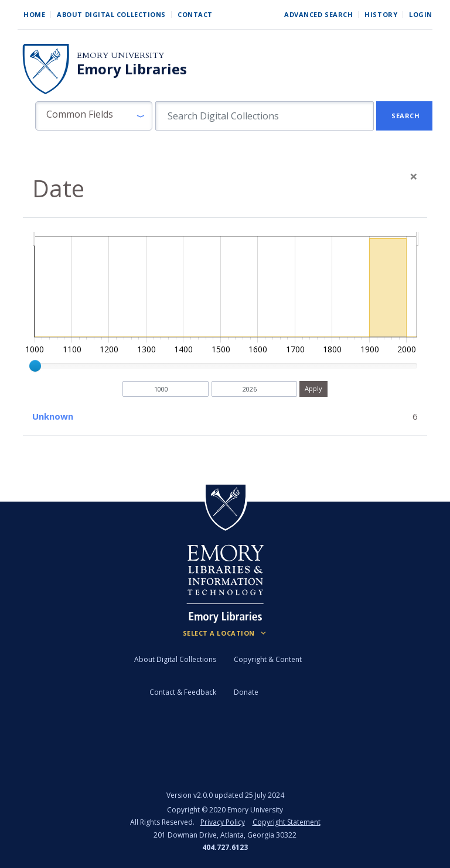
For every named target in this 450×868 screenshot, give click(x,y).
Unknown (53, 416)
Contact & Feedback (183, 692)
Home (34, 14)
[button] (94, 116)
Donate (246, 692)
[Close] (414, 176)
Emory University (120, 55)
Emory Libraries (132, 69)
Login (421, 14)
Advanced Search (318, 14)
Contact (195, 14)
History (381, 14)
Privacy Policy (223, 822)
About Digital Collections (111, 14)
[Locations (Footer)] (225, 633)
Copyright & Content (268, 659)
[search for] (265, 116)
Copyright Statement (287, 822)
